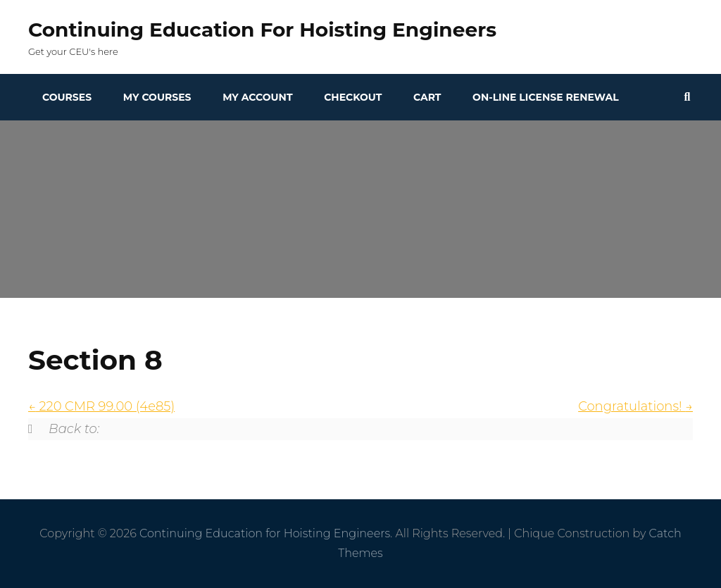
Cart (427, 97)
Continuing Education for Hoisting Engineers (262, 30)
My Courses (157, 97)
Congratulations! (635, 406)
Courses (67, 97)
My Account (257, 97)
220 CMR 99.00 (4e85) (101, 406)
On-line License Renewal (546, 97)
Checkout (353, 97)
